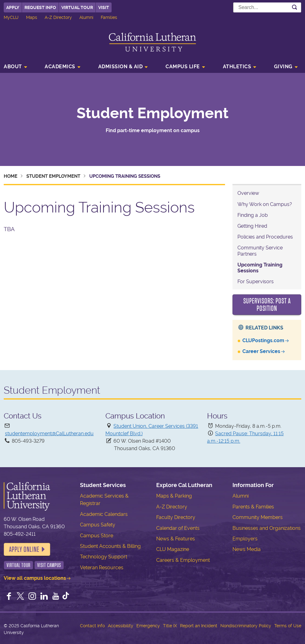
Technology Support (104, 557)
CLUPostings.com (263, 340)
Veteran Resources (102, 568)
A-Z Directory (58, 17)
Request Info (40, 7)
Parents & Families (253, 507)
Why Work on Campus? (265, 204)
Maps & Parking (174, 496)
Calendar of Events (178, 528)
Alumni (86, 17)
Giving (283, 67)
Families (109, 17)
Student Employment (152, 113)
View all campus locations (35, 578)
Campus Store (97, 536)
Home (11, 176)
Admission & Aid (121, 67)
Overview (248, 193)
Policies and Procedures (265, 237)
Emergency (148, 626)
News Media (247, 549)
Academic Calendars (104, 514)
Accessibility (121, 626)
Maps (32, 17)
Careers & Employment (183, 560)
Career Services (261, 351)
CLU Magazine (173, 549)
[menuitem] (17, 67)
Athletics (237, 67)
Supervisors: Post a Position (267, 305)
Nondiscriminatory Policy (246, 626)
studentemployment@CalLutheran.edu (49, 434)
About (13, 67)
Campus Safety (98, 525)
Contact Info (92, 626)
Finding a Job (253, 215)
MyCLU (11, 17)
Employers (245, 539)
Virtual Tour (77, 7)
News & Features (176, 539)
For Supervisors (256, 282)
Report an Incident (199, 626)
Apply (13, 7)
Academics (60, 67)
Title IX (170, 626)
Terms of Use (288, 626)
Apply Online (24, 549)
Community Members (258, 517)
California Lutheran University (152, 42)
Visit (104, 7)
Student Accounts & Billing (110, 546)
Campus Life (183, 67)
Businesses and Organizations (267, 528)
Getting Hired (252, 226)
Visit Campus (49, 565)
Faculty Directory (176, 517)
